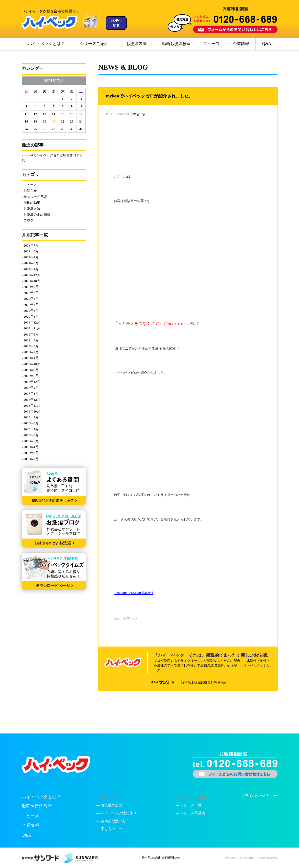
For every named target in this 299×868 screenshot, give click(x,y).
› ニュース (29, 185)
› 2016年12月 (31, 400)
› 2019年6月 (30, 334)
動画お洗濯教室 (176, 44)
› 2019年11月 (31, 328)
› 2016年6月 (30, 435)
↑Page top (139, 114)
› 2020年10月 (31, 281)
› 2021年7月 (30, 245)
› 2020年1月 (30, 316)
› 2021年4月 (30, 257)
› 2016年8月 (30, 423)
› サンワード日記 (34, 197)
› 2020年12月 (31, 275)
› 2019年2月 (30, 352)
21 (54, 121)
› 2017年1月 (30, 393)
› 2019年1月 (30, 358)
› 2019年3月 (30, 346)
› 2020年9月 (30, 287)
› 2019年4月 (30, 340)
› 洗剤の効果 (31, 203)
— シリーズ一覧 (189, 805)
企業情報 (241, 44)
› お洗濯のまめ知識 (36, 214)
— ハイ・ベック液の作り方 (118, 813)
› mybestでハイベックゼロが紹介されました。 (52, 157)
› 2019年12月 (31, 322)
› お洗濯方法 (31, 209)
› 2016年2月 (30, 459)
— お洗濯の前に (109, 805)
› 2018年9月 (30, 370)
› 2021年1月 (30, 269)
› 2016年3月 (30, 453)
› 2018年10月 (31, 364)
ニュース (212, 44)
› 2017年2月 (30, 388)
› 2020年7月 (30, 293)
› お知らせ (29, 191)
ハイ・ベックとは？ (46, 44)
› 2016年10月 (31, 411)
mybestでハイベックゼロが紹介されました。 (150, 96)
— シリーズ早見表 (191, 813)
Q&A (267, 44)
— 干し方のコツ (109, 829)
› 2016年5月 (30, 441)
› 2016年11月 (31, 405)
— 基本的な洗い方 (111, 821)
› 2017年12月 (31, 382)
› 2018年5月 (30, 376)
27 (44, 129)
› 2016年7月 (30, 429)
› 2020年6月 (30, 299)
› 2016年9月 (30, 417)
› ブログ (28, 220)
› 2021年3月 (30, 263)
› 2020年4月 (30, 305)
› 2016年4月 (30, 447)
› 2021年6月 (30, 251)
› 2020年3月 (30, 311)
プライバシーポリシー (259, 796)
